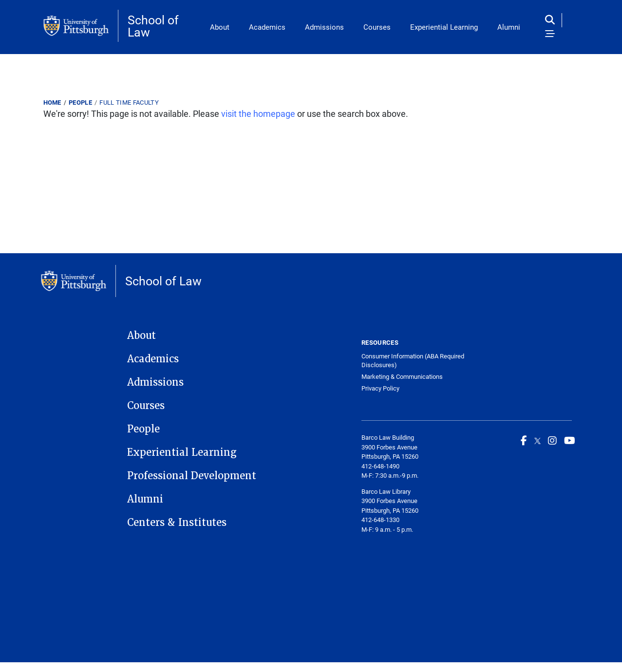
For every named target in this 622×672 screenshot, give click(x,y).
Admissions (324, 27)
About (220, 27)
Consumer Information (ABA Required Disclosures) (413, 361)
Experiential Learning (444, 27)
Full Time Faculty (129, 102)
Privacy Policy (380, 388)
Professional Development (192, 476)
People (80, 102)
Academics (267, 27)
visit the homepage (258, 113)
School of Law (153, 26)
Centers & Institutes (177, 523)
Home (52, 102)
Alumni (509, 27)
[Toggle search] (552, 20)
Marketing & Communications (402, 377)
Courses (377, 27)
